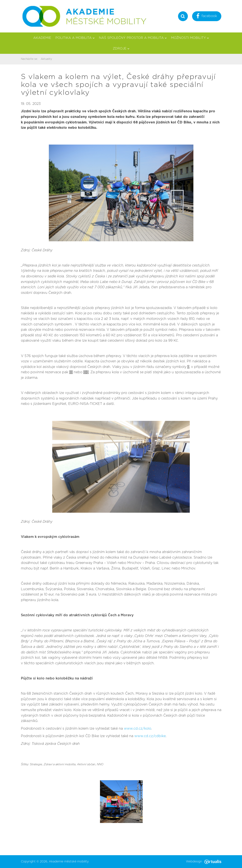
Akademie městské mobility (69, 862)
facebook (207, 17)
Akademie (42, 38)
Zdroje (121, 49)
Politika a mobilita (75, 38)
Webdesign (204, 862)
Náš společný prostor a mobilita (133, 38)
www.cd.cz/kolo (138, 729)
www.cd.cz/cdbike (150, 736)
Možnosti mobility (190, 38)
